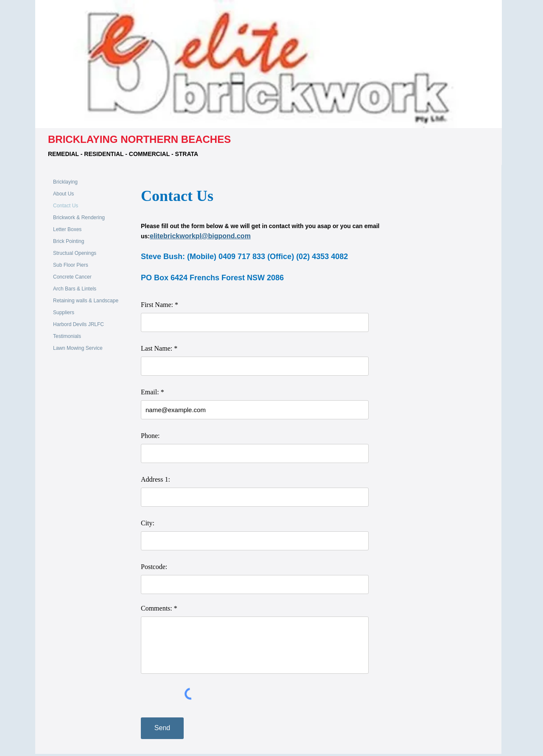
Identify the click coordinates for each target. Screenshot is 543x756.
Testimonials (67, 336)
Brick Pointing (69, 241)
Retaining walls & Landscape (86, 301)
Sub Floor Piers (71, 265)
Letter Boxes (67, 229)
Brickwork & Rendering (79, 218)
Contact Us (66, 206)
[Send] (162, 728)
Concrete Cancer (72, 277)
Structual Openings (75, 253)
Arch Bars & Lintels (75, 289)
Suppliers (64, 312)
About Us (63, 194)
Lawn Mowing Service (78, 348)
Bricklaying (65, 182)
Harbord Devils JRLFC (78, 324)
